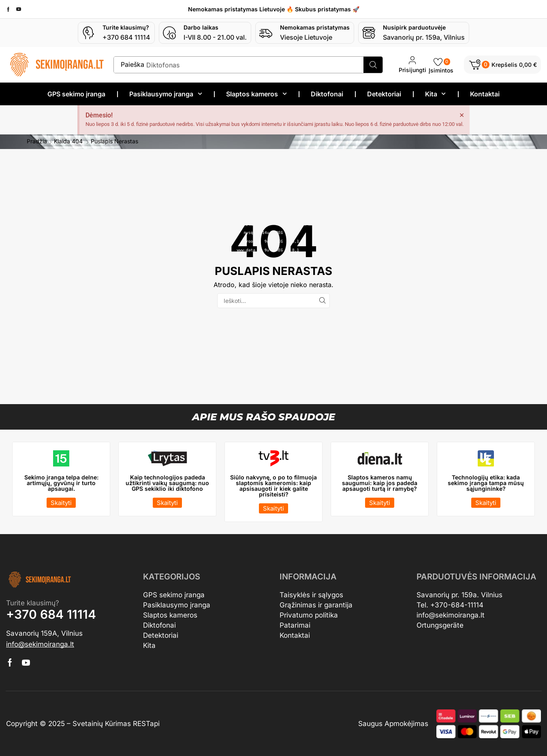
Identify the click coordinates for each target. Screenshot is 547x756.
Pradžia (37, 141)
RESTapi (146, 723)
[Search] (373, 65)
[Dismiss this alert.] (462, 114)
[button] (502, 65)
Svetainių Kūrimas (102, 723)
